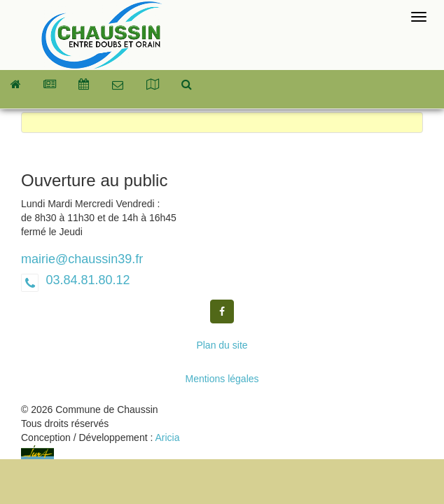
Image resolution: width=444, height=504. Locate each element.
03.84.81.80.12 (86, 280)
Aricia (167, 437)
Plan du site (222, 345)
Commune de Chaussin (102, 35)
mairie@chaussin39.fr (82, 259)
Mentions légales (222, 379)
